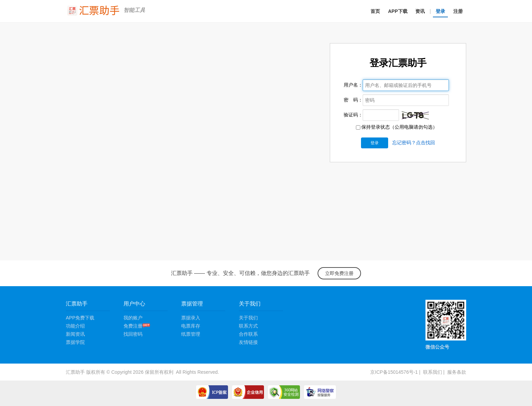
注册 (458, 11)
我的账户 (133, 318)
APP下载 (398, 11)
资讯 (420, 11)
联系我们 (433, 372)
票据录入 (191, 318)
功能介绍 (75, 326)
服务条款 (457, 372)
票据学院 (75, 342)
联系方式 (248, 326)
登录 (440, 11)
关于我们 (248, 318)
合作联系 (248, 334)
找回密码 (133, 334)
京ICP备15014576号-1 (394, 372)
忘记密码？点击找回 (414, 143)
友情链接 (248, 342)
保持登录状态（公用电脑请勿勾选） (397, 127)
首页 (375, 11)
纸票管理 (191, 334)
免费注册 (137, 326)
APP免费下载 (80, 318)
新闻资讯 (75, 334)
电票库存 (191, 326)
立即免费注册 (339, 273)
